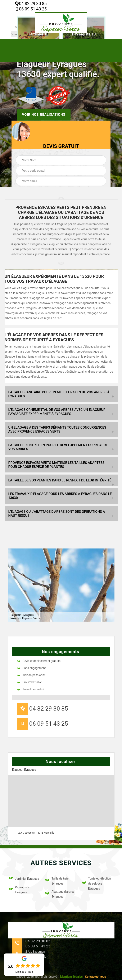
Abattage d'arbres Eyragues (60, 894)
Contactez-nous (95, 977)
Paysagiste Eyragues (19, 890)
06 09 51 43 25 (31, 9)
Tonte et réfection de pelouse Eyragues (96, 884)
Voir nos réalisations (44, 114)
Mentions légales (72, 977)
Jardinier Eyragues (24, 879)
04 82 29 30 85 (31, 4)
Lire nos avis (24, 972)
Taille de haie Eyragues (57, 881)
